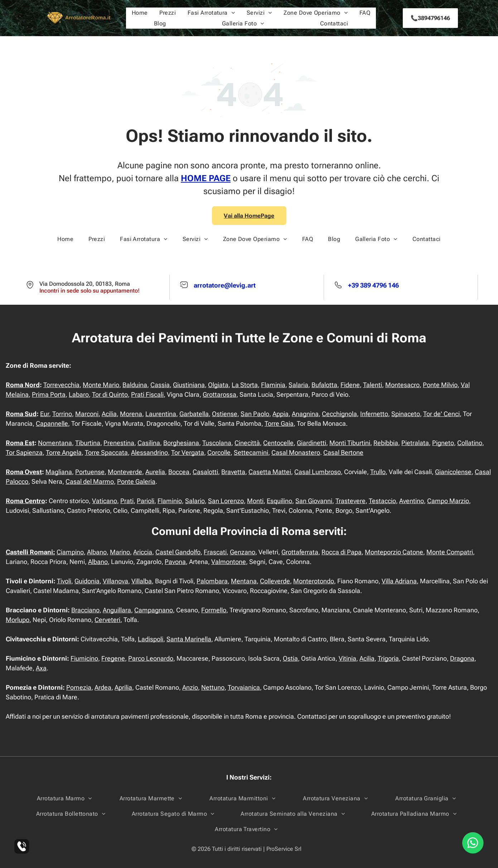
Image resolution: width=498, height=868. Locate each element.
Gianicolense (453, 472)
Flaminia (273, 385)
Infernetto (374, 414)
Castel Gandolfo (178, 552)
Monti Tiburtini (350, 443)
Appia (281, 414)
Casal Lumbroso (318, 472)
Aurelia (155, 472)
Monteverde (125, 472)
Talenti (373, 385)
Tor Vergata (188, 452)
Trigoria (388, 658)
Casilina (149, 443)
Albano (97, 552)
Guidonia (87, 581)
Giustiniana (189, 385)
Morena (131, 414)
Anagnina (305, 414)
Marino (120, 552)
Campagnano (154, 610)
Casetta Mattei (270, 472)
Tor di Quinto (110, 394)
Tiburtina (88, 443)
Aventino (412, 501)
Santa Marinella (189, 639)
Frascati (215, 552)
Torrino (62, 414)
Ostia (290, 658)
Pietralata (415, 443)
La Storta (245, 385)
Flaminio (170, 501)
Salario (195, 501)
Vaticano (105, 501)
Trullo (378, 472)
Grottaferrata (300, 552)
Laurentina (161, 414)
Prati (127, 501)
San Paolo (255, 414)
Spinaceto (406, 414)
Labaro (79, 394)
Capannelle (52, 423)
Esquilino (279, 501)
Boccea (179, 472)
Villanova (115, 581)
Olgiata (218, 385)
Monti (255, 501)
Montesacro (402, 385)
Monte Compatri (450, 552)
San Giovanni (314, 501)
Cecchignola (339, 414)
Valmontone (229, 562)
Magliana (59, 472)
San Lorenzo (226, 501)
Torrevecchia (61, 385)
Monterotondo (314, 581)
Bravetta (233, 472)
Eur (45, 414)
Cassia (160, 385)
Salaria (298, 385)
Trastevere (350, 501)
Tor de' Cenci (441, 414)
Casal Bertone (343, 452)
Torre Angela (64, 452)
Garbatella (194, 414)
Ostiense (225, 414)
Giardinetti (311, 443)
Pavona (175, 562)
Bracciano (85, 610)
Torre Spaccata (106, 452)
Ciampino (70, 552)
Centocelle (278, 443)
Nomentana (55, 443)
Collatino (470, 443)
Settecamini (251, 452)
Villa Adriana (399, 581)
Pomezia (79, 687)
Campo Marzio (448, 501)
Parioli (146, 501)
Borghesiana (181, 443)
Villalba (142, 581)
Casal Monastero (296, 452)
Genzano (243, 552)
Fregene (113, 658)
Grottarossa (219, 394)
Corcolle (219, 452)
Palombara (212, 581)
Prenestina (119, 443)
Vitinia (347, 658)
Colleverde (275, 581)
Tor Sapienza (24, 452)
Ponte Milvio (440, 385)
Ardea (103, 687)
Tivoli (64, 581)
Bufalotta (324, 385)
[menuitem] (140, 13)
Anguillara (117, 610)
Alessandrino (149, 452)
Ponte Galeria (136, 481)
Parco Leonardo (151, 658)
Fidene (350, 385)
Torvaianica (244, 687)
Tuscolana (217, 443)
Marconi (87, 414)
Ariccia (143, 552)
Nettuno (213, 687)
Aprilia (123, 687)
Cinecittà (247, 443)
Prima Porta (49, 394)
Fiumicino (84, 658)
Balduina (135, 385)
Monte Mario (101, 385)
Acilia (109, 414)
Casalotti (205, 472)
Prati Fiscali (147, 394)
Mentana (244, 581)
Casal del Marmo (90, 481)
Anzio (190, 687)
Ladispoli (151, 639)
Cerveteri (107, 620)
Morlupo (18, 620)
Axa (41, 668)
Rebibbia (386, 443)
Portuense (90, 472)
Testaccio (382, 501)
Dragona (462, 658)
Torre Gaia (279, 423)
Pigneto (443, 443)
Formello (214, 610)
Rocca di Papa (342, 552)
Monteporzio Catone (394, 552)
